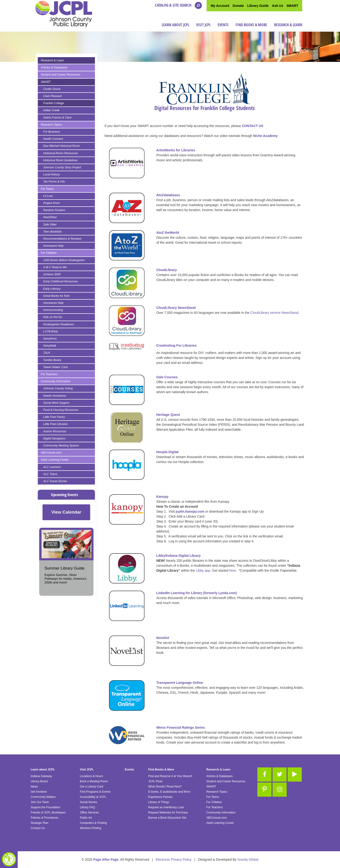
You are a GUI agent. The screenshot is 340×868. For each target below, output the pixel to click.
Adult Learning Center (55, 460)
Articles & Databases (54, 68)
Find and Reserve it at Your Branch (170, 776)
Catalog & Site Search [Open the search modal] (178, 5)
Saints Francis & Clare (57, 118)
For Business (52, 132)
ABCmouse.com (51, 453)
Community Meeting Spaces (61, 446)
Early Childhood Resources (61, 281)
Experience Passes (160, 797)
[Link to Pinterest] (264, 790)
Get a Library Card (91, 787)
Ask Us (278, 6)
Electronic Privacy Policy (174, 859)
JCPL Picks (155, 781)
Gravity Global (248, 859)
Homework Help (53, 246)
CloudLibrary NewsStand (176, 308)
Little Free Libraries (55, 424)
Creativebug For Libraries (176, 345)
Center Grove (52, 89)
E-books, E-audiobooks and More (169, 792)
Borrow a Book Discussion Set (167, 818)
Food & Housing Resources (61, 410)
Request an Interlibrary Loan (166, 807)
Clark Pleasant (53, 96)
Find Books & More (251, 25)
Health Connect (53, 139)
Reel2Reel (50, 217)
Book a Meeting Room (94, 781)
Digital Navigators (54, 438)
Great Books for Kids (56, 296)
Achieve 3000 (52, 274)
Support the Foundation (45, 807)
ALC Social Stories (55, 481)
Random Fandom (54, 210)
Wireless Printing (90, 828)
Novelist (163, 638)
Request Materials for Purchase (168, 813)
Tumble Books (52, 360)
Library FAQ (87, 807)
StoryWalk (50, 346)
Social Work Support (56, 403)
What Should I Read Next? (165, 787)
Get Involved (39, 792)
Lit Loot (48, 196)
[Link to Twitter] (280, 774)
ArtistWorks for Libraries (176, 150)
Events (223, 25)
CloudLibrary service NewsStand (274, 313)
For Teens (47, 189)
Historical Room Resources (61, 153)
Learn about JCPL (175, 25)
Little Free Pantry (54, 417)
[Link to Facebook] (264, 774)
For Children (49, 253)
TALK (47, 353)
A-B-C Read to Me (55, 267)
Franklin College (54, 103)
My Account (220, 6)
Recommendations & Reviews (62, 239)
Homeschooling (53, 310)
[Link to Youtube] (295, 774)
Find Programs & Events (95, 792)
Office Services (89, 813)
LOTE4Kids (51, 332)
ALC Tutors (50, 474)
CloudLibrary (167, 270)
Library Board (39, 781)
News (34, 787)
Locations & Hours (91, 776)
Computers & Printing (93, 823)
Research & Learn (288, 25)
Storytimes (50, 339)
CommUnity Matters (43, 797)
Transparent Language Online (180, 683)
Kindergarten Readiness (59, 324)
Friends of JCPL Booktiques (48, 813)
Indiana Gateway (41, 776)
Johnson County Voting (58, 388)
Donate (238, 6)
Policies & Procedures (45, 818)
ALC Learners (52, 467)
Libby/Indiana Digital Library (178, 556)
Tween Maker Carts (56, 367)
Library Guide (258, 6)
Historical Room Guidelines (60, 160)
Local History (51, 174)
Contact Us (38, 828)
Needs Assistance (55, 396)
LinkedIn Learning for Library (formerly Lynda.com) (197, 593)
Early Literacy (52, 289)
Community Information (56, 381)
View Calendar (66, 512)
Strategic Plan (40, 823)
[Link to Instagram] (280, 790)
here (232, 570)
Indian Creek (51, 110)
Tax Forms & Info (54, 182)
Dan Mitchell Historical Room (62, 146)
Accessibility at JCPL (93, 797)
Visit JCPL (203, 25)
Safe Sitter (50, 225)
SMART (292, 6)
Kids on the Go (53, 317)
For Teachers (49, 374)
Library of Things (159, 802)
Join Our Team (40, 802)
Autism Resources (55, 431)
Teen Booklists (52, 232)
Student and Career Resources (61, 75)
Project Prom (51, 203)
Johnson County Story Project (62, 167)
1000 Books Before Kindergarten (64, 260)
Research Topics (51, 125)
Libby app (203, 570)
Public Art (86, 818)
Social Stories (88, 802)
